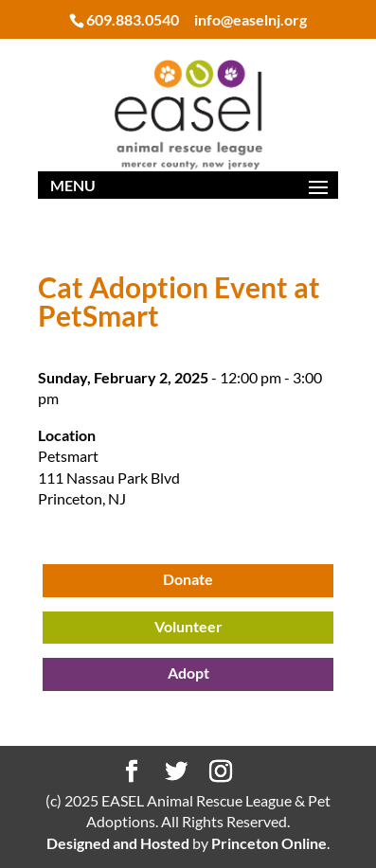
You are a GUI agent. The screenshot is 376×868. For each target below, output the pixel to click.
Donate (188, 579)
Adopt (188, 673)
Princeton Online (269, 843)
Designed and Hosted (118, 843)
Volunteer (188, 626)
